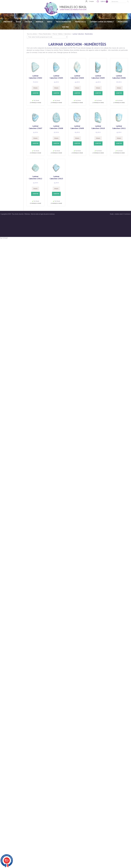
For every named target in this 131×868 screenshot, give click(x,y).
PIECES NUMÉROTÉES (64, 22)
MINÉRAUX (39, 22)
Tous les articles (32, 34)
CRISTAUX (28, 22)
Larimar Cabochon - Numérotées (83, 34)
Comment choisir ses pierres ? (102, 22)
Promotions (123, 22)
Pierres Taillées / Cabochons (62, 34)
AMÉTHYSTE (8, 22)
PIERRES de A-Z (80, 22)
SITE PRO (65, 27)
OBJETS (50, 22)
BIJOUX (18, 22)
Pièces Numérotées (45, 34)
